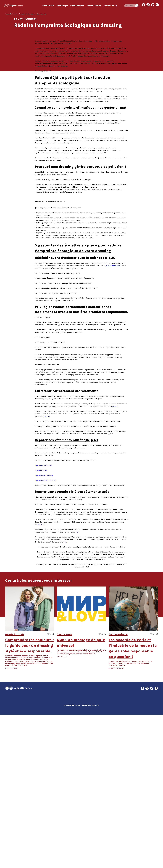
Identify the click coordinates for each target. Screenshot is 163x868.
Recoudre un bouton (44, 619)
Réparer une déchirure (44, 629)
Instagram (148, 5)
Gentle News (48, 6)
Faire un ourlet (42, 624)
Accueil (8, 14)
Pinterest (157, 5)
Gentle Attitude (94, 6)
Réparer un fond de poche (46, 634)
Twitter (153, 5)
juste (42, 678)
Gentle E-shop (110, 6)
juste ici (47, 569)
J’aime (49, 787)
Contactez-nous (72, 858)
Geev (65, 695)
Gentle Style (62, 6)
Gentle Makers (77, 6)
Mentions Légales (90, 858)
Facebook (143, 5)
